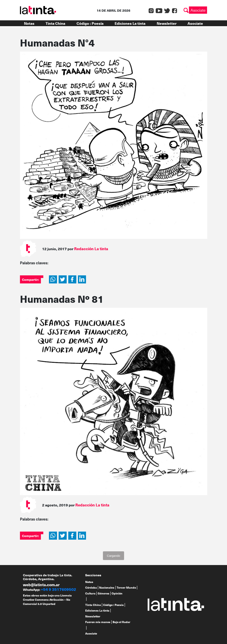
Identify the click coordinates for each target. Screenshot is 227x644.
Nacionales (107, 587)
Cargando (114, 556)
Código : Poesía (90, 23)
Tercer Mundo (126, 587)
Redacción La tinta (91, 249)
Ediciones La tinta (130, 23)
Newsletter (167, 23)
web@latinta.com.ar (41, 585)
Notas (29, 23)
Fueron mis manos (98, 622)
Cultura (90, 593)
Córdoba (91, 587)
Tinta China (55, 23)
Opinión (117, 593)
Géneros (104, 593)
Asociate (198, 10)
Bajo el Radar (121, 622)
